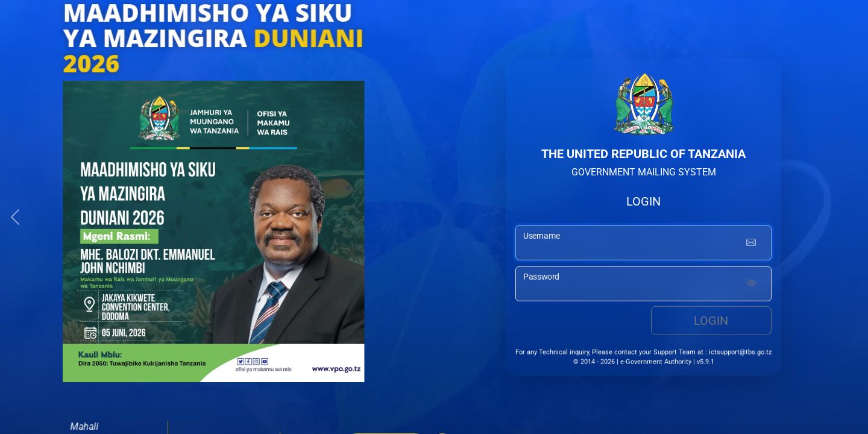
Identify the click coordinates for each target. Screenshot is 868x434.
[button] (15, 217)
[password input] (643, 286)
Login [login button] (711, 322)
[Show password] (751, 286)
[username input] (643, 245)
